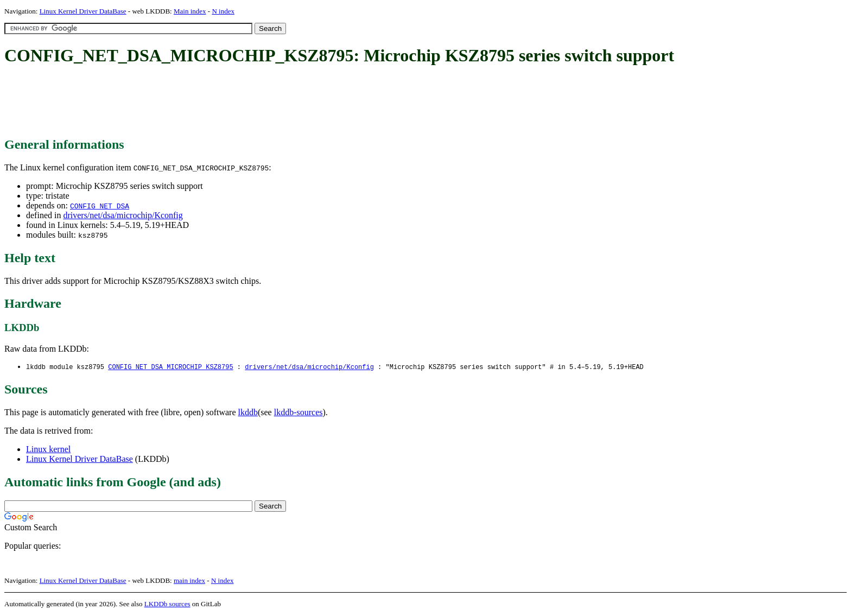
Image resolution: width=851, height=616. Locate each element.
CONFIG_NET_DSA (100, 206)
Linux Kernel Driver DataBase (83, 11)
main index (189, 581)
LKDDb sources (167, 604)
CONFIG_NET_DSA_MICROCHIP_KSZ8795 (170, 367)
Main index (190, 11)
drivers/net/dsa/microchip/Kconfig (123, 215)
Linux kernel (48, 450)
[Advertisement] (202, 102)
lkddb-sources (299, 413)
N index (223, 11)
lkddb (248, 413)
